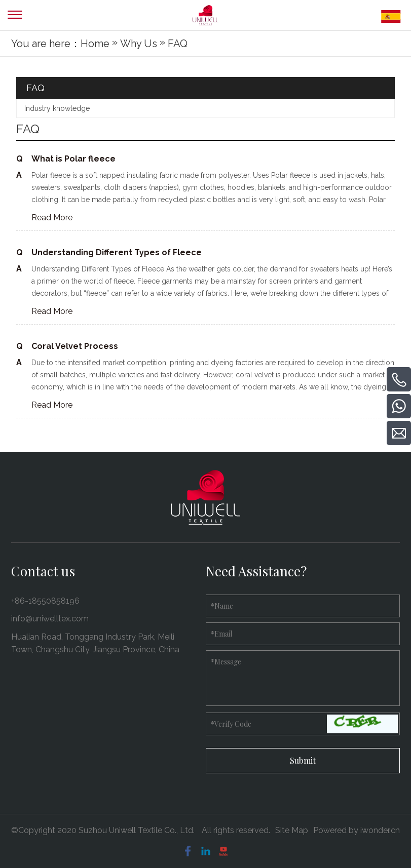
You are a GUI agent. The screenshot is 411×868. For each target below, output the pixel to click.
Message (226, 662)
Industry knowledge (57, 108)
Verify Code (231, 724)
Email (221, 634)
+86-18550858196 (45, 601)
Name (222, 606)
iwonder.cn (380, 830)
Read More (52, 218)
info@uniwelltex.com (50, 619)
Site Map (292, 830)
